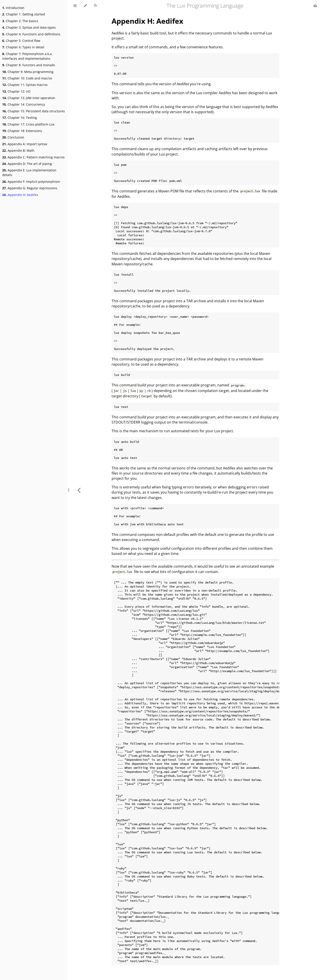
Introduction (13, 8)
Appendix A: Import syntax (25, 144)
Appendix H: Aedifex (20, 195)
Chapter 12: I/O (16, 91)
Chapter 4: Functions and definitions (31, 34)
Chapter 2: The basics (20, 21)
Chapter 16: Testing (20, 118)
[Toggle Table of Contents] (75, 6)
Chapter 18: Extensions (22, 131)
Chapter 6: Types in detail (23, 47)
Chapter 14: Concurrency (24, 104)
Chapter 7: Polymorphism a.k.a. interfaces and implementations (27, 56)
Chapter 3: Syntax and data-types (29, 27)
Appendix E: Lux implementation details (29, 173)
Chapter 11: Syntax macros (25, 85)
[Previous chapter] (79, 490)
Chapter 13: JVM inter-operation (29, 98)
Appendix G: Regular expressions (30, 188)
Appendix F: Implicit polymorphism (31, 182)
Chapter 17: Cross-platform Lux (28, 124)
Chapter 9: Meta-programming (28, 72)
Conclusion (13, 137)
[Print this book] (315, 6)
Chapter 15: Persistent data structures (34, 111)
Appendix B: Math (18, 150)
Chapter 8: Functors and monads (29, 65)
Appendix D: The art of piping (27, 164)
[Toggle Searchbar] (95, 6)
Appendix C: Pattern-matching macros (33, 157)
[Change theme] (85, 6)
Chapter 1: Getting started (24, 14)
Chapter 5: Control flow (21, 41)
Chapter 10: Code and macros (27, 78)
